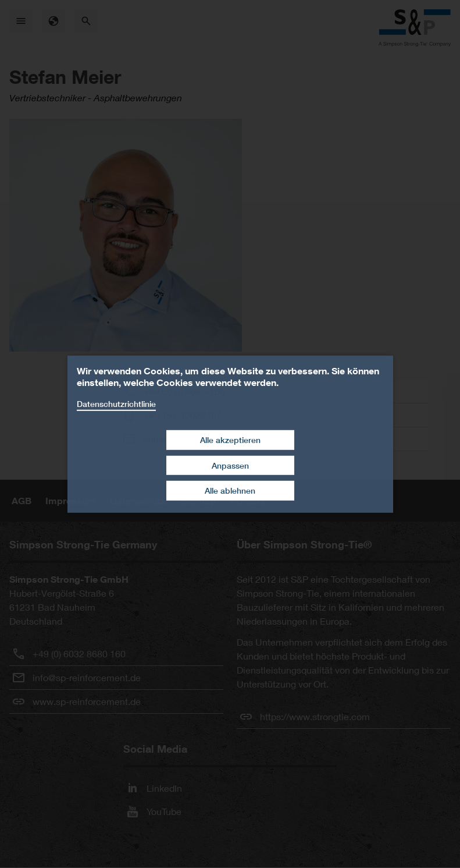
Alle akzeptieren (230, 440)
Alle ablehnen (230, 490)
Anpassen (230, 465)
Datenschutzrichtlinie (116, 403)
